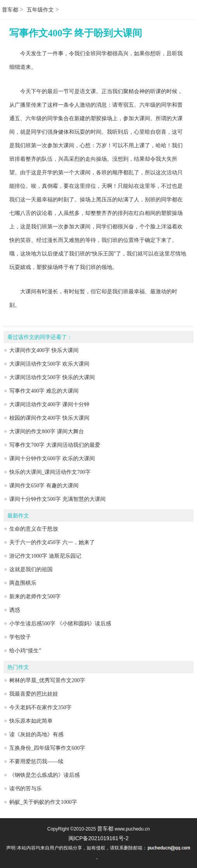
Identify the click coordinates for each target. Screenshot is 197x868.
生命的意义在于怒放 (34, 529)
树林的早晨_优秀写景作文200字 (47, 680)
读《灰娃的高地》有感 (36, 734)
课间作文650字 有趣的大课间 (44, 486)
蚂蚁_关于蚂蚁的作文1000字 (43, 802)
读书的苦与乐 (26, 789)
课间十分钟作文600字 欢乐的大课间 (52, 459)
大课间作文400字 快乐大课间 (44, 350)
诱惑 (15, 610)
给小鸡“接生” (25, 651)
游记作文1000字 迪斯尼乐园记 (45, 556)
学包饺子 (20, 637)
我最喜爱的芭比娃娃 (34, 694)
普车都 (10, 10)
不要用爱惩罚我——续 (36, 762)
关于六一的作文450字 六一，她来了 (52, 542)
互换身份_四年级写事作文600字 (47, 748)
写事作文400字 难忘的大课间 (44, 391)
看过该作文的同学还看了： (40, 337)
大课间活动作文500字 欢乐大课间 (49, 364)
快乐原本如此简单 (31, 721)
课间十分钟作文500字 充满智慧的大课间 (57, 499)
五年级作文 (40, 10)
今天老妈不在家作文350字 (40, 707)
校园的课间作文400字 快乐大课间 (49, 418)
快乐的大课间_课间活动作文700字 (50, 472)
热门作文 (18, 667)
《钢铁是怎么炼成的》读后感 (45, 775)
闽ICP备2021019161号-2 (99, 838)
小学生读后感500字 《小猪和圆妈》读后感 (60, 624)
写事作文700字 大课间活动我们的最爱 (55, 445)
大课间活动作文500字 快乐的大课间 (52, 377)
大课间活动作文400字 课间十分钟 (49, 404)
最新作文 (18, 516)
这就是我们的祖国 (31, 569)
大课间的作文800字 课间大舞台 (47, 431)
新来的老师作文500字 (35, 597)
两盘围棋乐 (23, 583)
